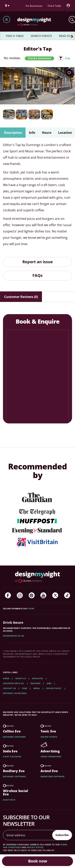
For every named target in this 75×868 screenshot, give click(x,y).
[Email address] (28, 835)
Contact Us (9, 688)
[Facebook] (8, 595)
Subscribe (62, 835)
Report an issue (38, 262)
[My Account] (69, 6)
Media (37, 688)
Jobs (49, 683)
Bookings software (14, 737)
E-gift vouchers (12, 757)
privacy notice (35, 847)
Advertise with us (13, 683)
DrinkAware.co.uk (14, 636)
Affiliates (38, 678)
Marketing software (53, 776)
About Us (21, 678)
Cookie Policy (54, 688)
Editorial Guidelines (15, 693)
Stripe (31, 609)
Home (6, 678)
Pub (68, 58)
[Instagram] (20, 595)
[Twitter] (55, 595)
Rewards (36, 683)
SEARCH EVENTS (41, 36)
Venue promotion (51, 757)
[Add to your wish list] (69, 73)
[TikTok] (67, 595)
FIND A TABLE (15, 36)
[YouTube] (43, 595)
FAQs (37, 275)
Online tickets (49, 737)
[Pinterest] (32, 595)
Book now (38, 861)
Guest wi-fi (9, 800)
